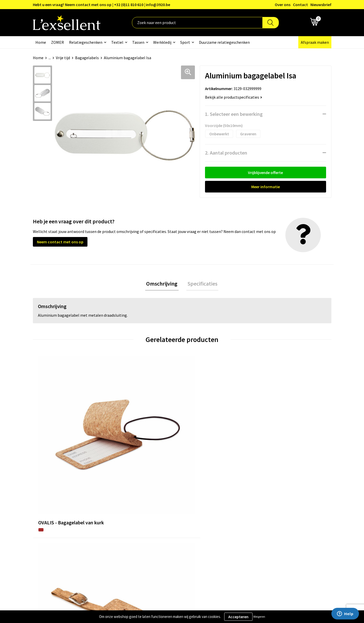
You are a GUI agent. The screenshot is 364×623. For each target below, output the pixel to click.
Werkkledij (162, 42)
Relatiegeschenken (86, 42)
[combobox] (197, 23)
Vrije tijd (63, 58)
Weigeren (259, 617)
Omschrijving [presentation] (163, 284)
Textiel (117, 42)
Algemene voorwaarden (281, 490)
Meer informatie (266, 187)
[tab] (163, 284)
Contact (300, 5)
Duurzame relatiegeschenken (224, 42)
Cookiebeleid (272, 506)
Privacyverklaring (275, 498)
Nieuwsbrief (321, 5)
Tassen (138, 42)
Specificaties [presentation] (201, 284)
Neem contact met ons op (60, 242)
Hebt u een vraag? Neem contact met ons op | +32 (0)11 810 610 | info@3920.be (101, 5)
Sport (185, 42)
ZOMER (58, 42)
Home (41, 42)
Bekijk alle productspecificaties (234, 97)
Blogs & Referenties (168, 498)
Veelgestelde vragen (168, 513)
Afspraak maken (315, 42)
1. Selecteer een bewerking (234, 114)
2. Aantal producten (226, 153)
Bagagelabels (87, 58)
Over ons (283, 5)
